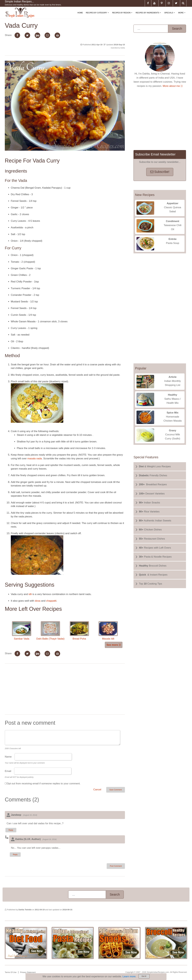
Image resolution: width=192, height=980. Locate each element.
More (182, 15)
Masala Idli (108, 631)
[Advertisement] (65, 690)
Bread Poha (79, 631)
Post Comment (116, 866)
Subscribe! (160, 172)
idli (30, 594)
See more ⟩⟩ (114, 645)
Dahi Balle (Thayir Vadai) (50, 631)
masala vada (35, 459)
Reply (11, 830)
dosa (38, 601)
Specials (170, 15)
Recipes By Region (123, 15)
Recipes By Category (98, 15)
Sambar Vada (22, 631)
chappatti (51, 601)
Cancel (97, 790)
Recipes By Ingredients (149, 15)
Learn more (129, 976)
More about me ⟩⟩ (173, 86)
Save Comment (116, 790)
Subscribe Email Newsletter (155, 154)
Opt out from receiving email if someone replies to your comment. (44, 784)
